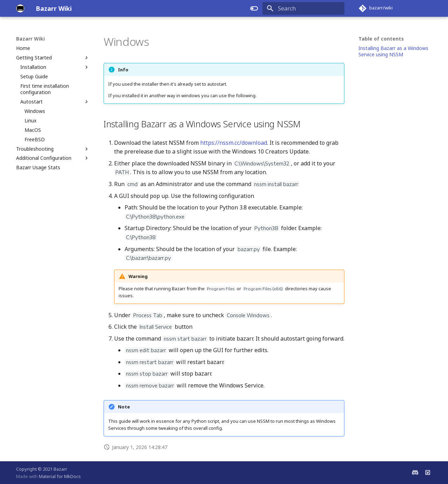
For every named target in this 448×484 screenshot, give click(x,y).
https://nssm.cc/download (234, 143)
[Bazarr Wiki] (20, 8)
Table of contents (381, 39)
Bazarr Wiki (30, 39)
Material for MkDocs (60, 476)
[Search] (303, 8)
